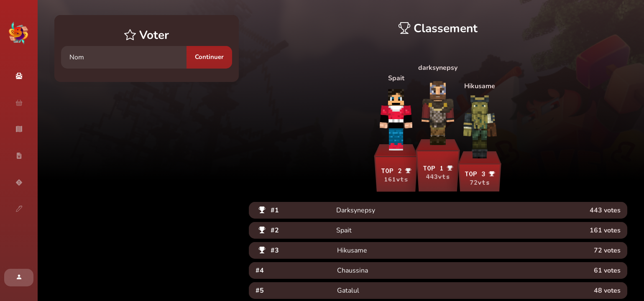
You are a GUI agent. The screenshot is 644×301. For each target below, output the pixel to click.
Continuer (209, 57)
